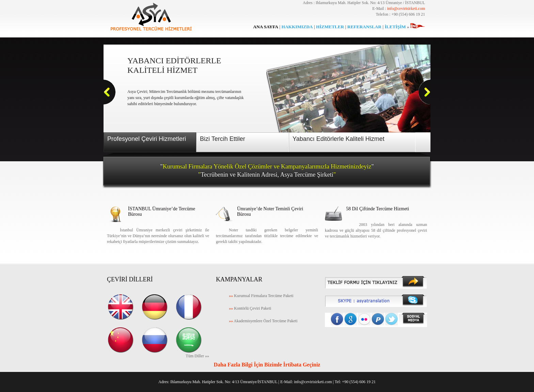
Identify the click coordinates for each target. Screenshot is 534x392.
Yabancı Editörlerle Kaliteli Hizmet (339, 139)
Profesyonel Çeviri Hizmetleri (147, 139)
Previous (110, 92)
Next (425, 92)
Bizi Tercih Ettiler (223, 139)
